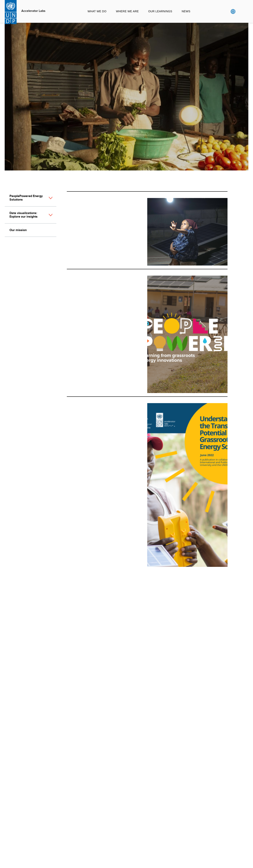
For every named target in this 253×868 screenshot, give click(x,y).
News (186, 11)
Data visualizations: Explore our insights (24, 215)
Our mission (18, 230)
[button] (51, 200)
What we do (97, 11)
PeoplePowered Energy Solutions (26, 198)
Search (241, 11)
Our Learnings (160, 11)
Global (233, 11)
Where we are (127, 11)
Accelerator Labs (33, 11)
